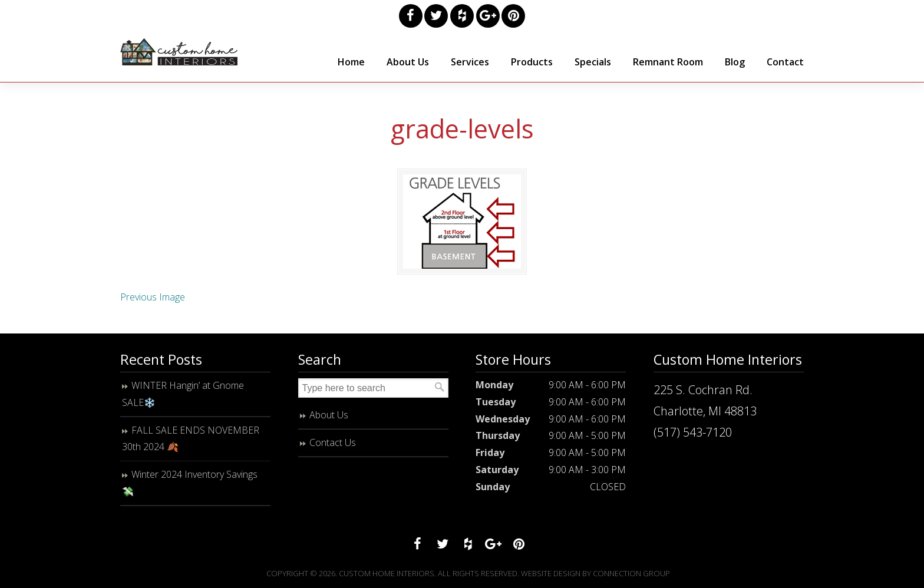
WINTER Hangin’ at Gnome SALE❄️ (183, 394)
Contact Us (333, 442)
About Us (329, 415)
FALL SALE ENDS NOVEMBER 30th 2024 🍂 (191, 439)
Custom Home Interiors (179, 52)
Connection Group (631, 573)
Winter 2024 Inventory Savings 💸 (190, 483)
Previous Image (153, 297)
